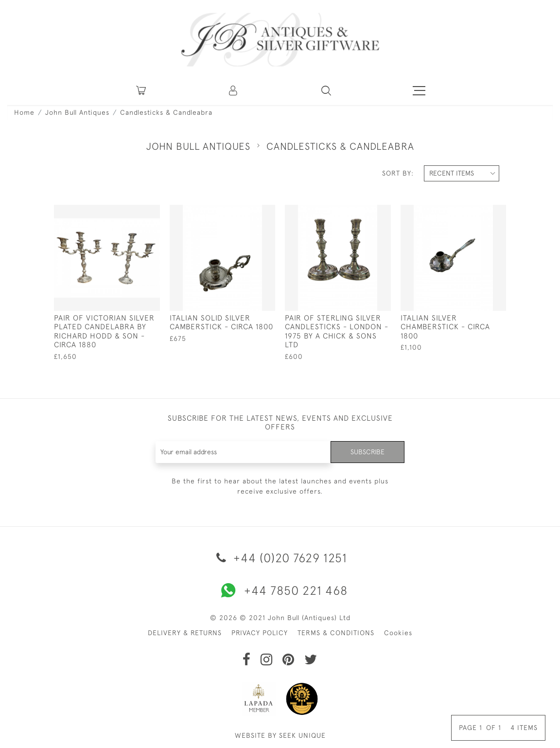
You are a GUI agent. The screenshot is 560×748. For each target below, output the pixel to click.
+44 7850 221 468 (280, 590)
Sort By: (398, 173)
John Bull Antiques (77, 112)
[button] (234, 90)
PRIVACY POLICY (260, 633)
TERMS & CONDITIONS (336, 633)
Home (24, 112)
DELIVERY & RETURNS (185, 633)
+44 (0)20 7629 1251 (280, 558)
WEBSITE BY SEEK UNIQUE (280, 735)
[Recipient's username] (244, 452)
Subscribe (367, 452)
